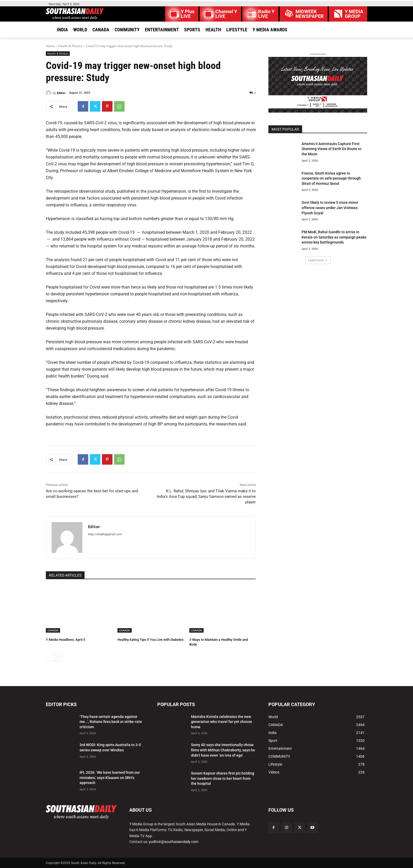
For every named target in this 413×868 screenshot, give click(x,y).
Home (50, 46)
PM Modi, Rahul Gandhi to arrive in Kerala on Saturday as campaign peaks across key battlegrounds (334, 237)
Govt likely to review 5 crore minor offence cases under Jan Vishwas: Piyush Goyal (330, 208)
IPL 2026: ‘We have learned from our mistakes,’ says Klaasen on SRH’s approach (110, 778)
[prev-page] (49, 657)
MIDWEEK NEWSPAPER (310, 14)
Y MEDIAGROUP (354, 14)
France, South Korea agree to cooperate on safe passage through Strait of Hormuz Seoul (331, 178)
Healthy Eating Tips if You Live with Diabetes (151, 640)
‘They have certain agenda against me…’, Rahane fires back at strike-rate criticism (111, 722)
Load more (318, 260)
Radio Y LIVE (266, 14)
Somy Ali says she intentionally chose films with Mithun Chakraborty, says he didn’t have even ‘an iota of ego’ (223, 750)
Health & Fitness (70, 46)
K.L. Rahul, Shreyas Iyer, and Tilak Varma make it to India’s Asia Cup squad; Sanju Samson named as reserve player (206, 497)
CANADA (53, 630)
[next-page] (58, 657)
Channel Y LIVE (226, 14)
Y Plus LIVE (188, 14)
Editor (61, 93)
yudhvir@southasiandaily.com (174, 842)
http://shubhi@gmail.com (105, 534)
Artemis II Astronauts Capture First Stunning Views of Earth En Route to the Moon (331, 149)
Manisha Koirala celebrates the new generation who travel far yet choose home (222, 722)
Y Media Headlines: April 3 (65, 640)
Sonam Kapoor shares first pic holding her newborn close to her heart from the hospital (223, 778)
